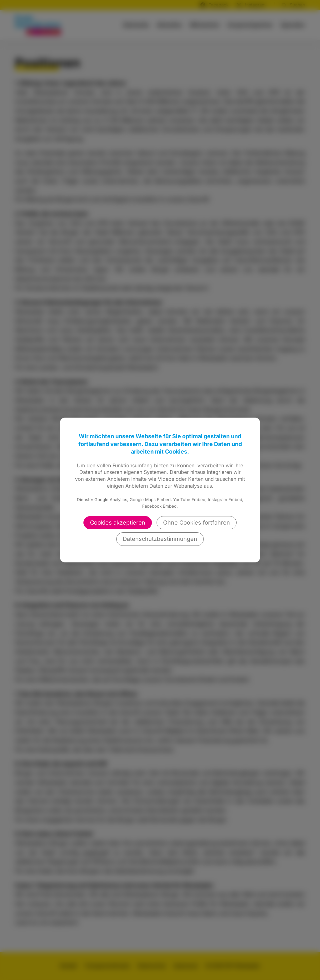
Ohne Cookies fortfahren (197, 523)
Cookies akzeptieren (118, 523)
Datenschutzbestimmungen (160, 539)
